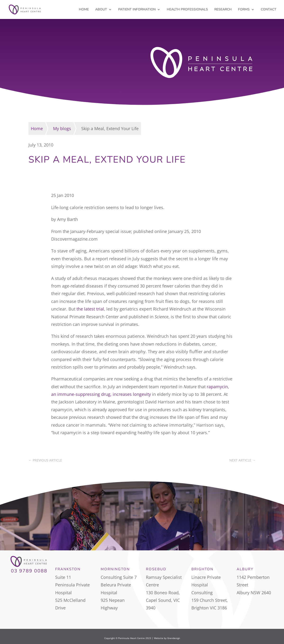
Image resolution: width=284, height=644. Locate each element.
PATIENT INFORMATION (137, 10)
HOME (84, 10)
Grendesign (174, 638)
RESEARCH (223, 10)
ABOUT (101, 10)
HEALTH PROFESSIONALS (187, 10)
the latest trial (90, 309)
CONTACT (269, 10)
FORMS (244, 10)
